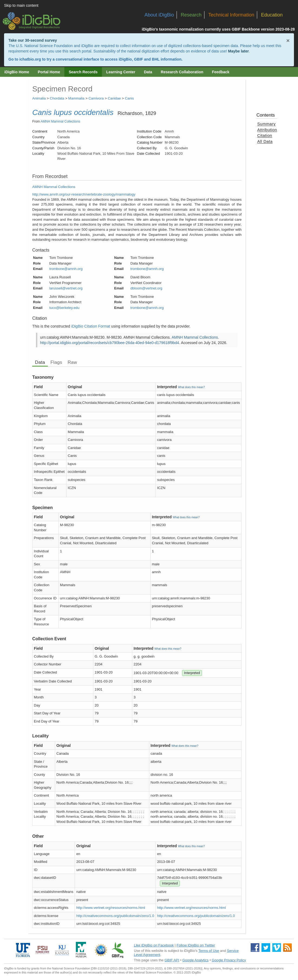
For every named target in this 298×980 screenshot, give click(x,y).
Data (148, 72)
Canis (129, 98)
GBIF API (172, 960)
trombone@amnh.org (66, 269)
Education (272, 15)
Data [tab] (40, 362)
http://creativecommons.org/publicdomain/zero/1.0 (115, 916)
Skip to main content (21, 5)
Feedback (221, 72)
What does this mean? (191, 387)
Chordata (57, 98)
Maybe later (238, 51)
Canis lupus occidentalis (73, 112)
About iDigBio (159, 15)
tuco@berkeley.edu (64, 308)
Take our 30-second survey (33, 40)
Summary (266, 124)
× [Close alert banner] (288, 40)
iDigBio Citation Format (91, 326)
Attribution (267, 130)
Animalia (39, 98)
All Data (265, 141)
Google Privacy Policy (229, 960)
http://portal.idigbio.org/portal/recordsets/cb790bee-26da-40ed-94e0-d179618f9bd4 (110, 343)
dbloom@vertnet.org (146, 288)
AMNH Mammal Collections (60, 121)
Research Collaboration (182, 72)
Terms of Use (209, 951)
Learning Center (121, 72)
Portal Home (49, 72)
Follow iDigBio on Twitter (196, 945)
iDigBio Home (17, 72)
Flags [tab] (56, 362)
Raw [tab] (72, 362)
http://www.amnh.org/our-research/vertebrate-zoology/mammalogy (84, 194)
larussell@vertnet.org (66, 288)
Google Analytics (195, 960)
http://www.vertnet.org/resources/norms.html (111, 908)
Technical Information (231, 15)
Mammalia (76, 98)
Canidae (114, 98)
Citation (265, 135)
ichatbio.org (30, 59)
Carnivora (96, 98)
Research (191, 15)
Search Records (83, 72)
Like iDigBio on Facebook (154, 945)
